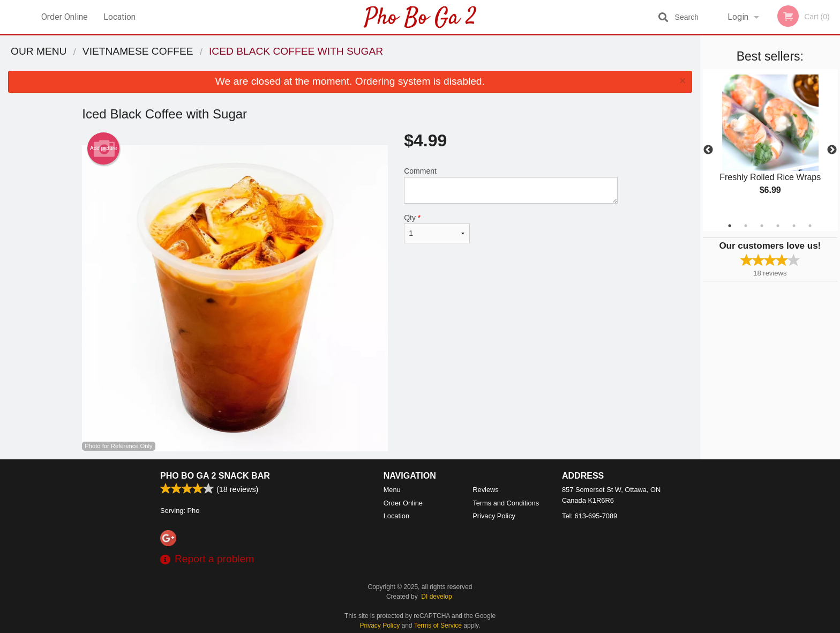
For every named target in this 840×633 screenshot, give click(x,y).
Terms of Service (438, 625)
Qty (437, 228)
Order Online (65, 17)
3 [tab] (762, 226)
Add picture (104, 148)
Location (119, 17)
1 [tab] (730, 226)
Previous (708, 150)
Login (738, 17)
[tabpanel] (770, 144)
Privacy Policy (494, 516)
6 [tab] (810, 226)
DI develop (436, 597)
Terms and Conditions (506, 503)
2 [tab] (746, 226)
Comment (511, 185)
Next (832, 150)
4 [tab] (778, 226)
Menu (392, 490)
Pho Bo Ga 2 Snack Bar (215, 476)
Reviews (485, 490)
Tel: (590, 516)
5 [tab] (794, 226)
